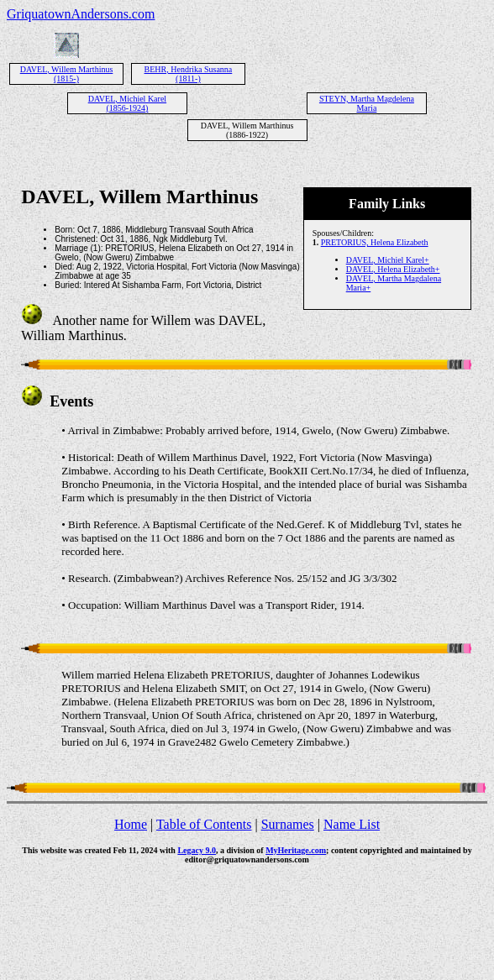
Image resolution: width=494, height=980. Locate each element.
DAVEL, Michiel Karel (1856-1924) (127, 103)
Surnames (288, 824)
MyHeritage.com (296, 850)
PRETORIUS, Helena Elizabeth (375, 242)
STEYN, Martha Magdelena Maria (367, 103)
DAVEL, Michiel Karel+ (388, 260)
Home (131, 824)
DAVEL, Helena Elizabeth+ (393, 269)
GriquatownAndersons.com (81, 14)
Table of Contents (204, 824)
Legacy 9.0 (197, 850)
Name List (352, 824)
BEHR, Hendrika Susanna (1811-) (189, 74)
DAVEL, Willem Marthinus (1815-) (67, 74)
